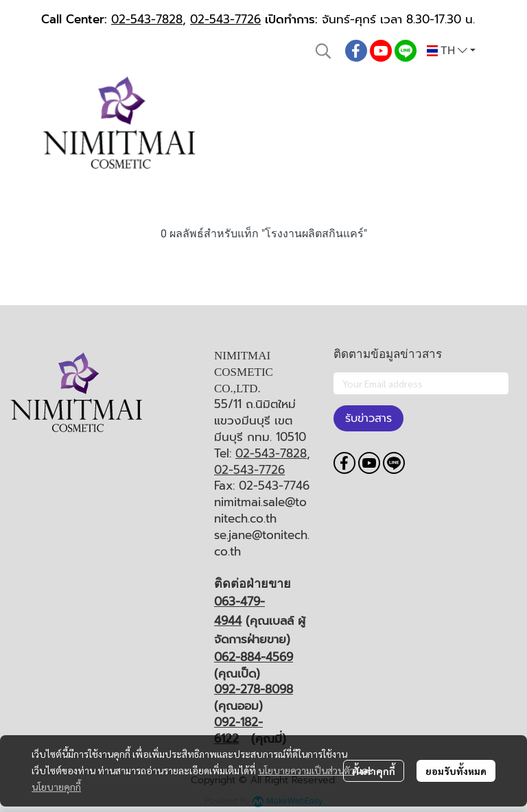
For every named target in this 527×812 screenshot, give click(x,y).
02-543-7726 (225, 19)
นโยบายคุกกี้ (56, 787)
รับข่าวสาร (368, 418)
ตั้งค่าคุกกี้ (374, 771)
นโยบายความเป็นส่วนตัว (306, 770)
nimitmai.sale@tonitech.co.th (260, 510)
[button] (323, 51)
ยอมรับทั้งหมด (456, 771)
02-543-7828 (147, 19)
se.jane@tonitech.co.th (262, 543)
